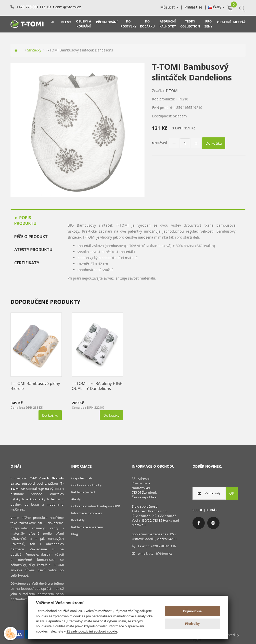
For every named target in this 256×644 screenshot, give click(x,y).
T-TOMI (172, 91)
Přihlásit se (193, 7)
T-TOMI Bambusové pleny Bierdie (35, 386)
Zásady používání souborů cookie (92, 631)
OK (232, 493)
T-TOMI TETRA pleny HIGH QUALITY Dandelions (97, 386)
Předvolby (192, 624)
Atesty (76, 499)
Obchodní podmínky (86, 485)
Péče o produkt (31, 237)
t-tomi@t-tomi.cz (67, 7)
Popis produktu (25, 220)
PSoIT (197, 640)
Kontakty (78, 520)
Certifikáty (27, 263)
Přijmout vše (192, 611)
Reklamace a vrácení (87, 527)
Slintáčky (34, 50)
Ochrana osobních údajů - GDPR (96, 506)
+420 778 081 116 (31, 7)
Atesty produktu (33, 250)
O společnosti (82, 478)
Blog (74, 534)
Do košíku (214, 143)
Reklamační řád (83, 492)
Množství (159, 143)
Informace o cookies (87, 513)
